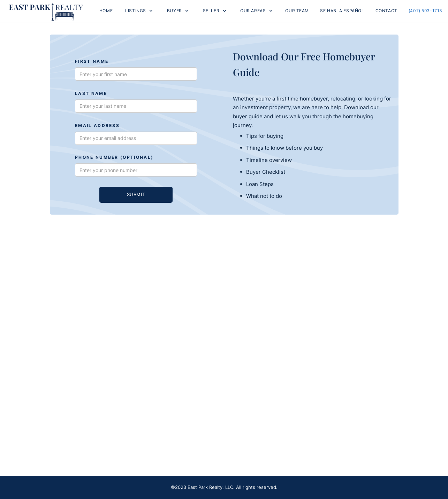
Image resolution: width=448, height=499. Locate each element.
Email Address (97, 126)
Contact (386, 11)
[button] (139, 11)
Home (106, 11)
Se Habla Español (342, 11)
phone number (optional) (114, 158)
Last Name (91, 94)
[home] (46, 11)
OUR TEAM (297, 11)
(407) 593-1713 (426, 11)
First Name (92, 62)
